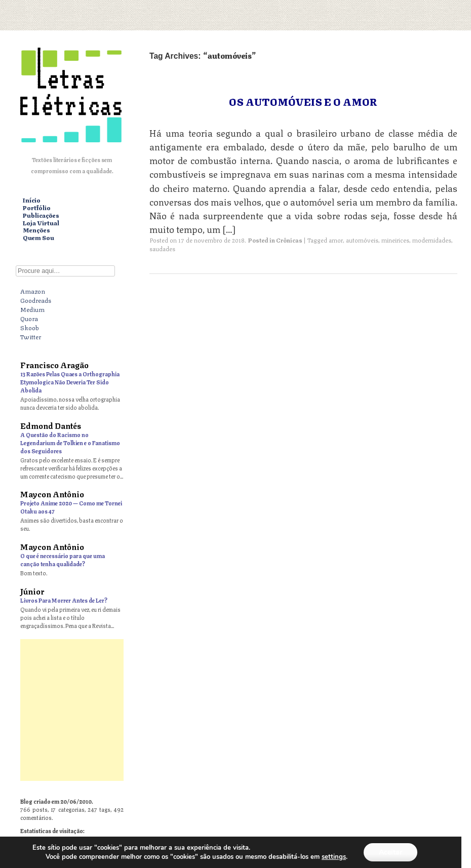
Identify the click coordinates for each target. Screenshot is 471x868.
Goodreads (36, 300)
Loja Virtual (41, 223)
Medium (32, 309)
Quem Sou (38, 238)
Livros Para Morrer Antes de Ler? (64, 600)
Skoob (30, 327)
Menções (36, 230)
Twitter (31, 336)
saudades (162, 248)
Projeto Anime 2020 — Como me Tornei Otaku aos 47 (71, 507)
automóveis (362, 240)
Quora (29, 318)
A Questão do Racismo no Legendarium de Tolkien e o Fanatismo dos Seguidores (70, 442)
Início (32, 200)
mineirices (395, 240)
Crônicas (289, 240)
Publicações (41, 215)
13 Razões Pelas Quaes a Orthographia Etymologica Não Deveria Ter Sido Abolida (70, 382)
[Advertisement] (235, 710)
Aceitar (390, 852)
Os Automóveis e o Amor (303, 101)
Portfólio (37, 208)
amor (336, 240)
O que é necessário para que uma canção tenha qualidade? (63, 559)
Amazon (33, 291)
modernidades (432, 240)
